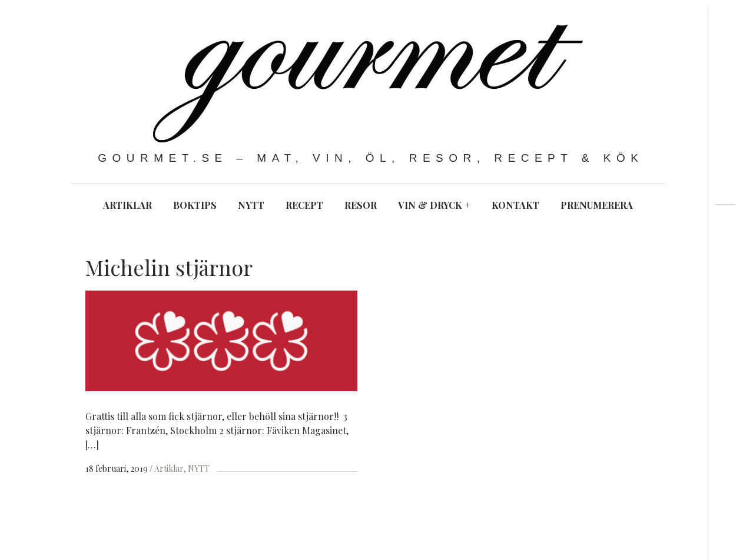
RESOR (361, 205)
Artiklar (169, 469)
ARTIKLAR (127, 205)
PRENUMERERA (597, 205)
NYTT (251, 205)
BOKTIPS (195, 205)
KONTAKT (515, 205)
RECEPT (304, 205)
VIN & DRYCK (434, 205)
